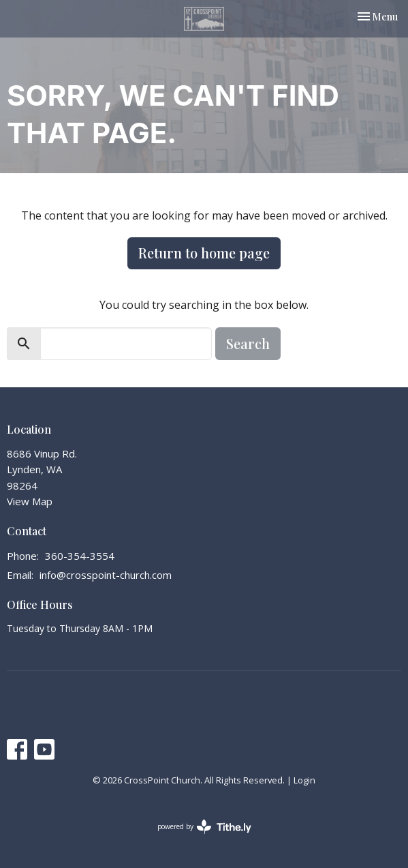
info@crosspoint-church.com (106, 575)
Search (248, 343)
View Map (30, 501)
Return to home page (204, 253)
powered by (204, 827)
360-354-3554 (80, 556)
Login (304, 780)
